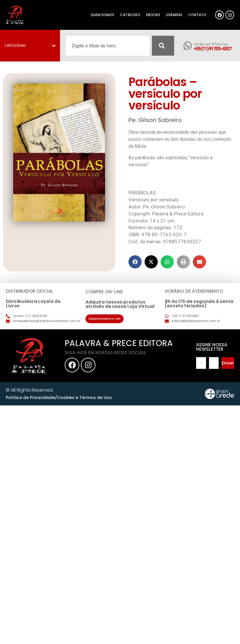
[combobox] (108, 46)
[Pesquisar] (163, 46)
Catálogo (130, 15)
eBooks (153, 15)
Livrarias (174, 15)
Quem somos (102, 15)
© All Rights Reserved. (30, 390)
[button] (135, 262)
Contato (197, 15)
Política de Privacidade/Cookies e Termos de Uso (59, 398)
